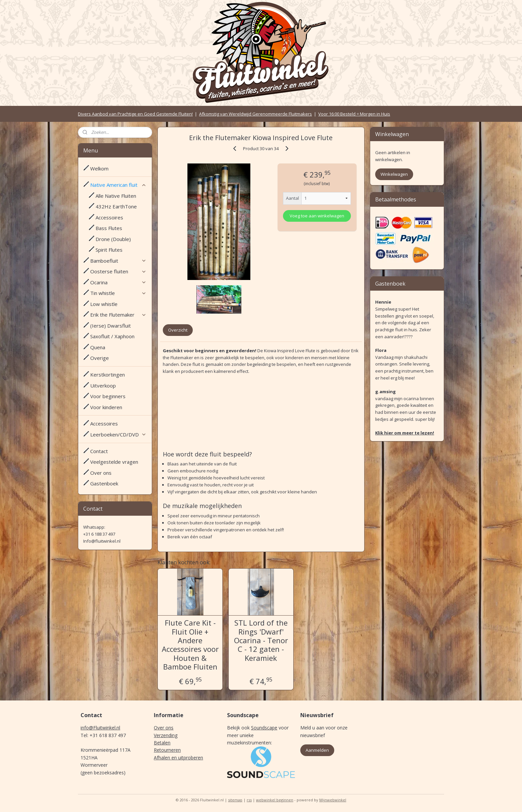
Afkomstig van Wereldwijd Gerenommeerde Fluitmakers (256, 114)
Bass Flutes (109, 228)
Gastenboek (104, 483)
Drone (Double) (113, 239)
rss (249, 800)
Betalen (162, 743)
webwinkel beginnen (275, 800)
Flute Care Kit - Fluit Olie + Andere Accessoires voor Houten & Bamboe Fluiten (190, 645)
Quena (98, 347)
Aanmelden (317, 750)
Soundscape (264, 728)
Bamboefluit (118, 261)
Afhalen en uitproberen (178, 758)
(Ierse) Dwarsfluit (111, 326)
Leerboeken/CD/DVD (118, 434)
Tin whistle (118, 293)
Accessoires (109, 217)
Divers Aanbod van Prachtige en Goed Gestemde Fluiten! (135, 114)
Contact (99, 451)
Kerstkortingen (108, 375)
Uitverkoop (103, 386)
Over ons (101, 473)
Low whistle (104, 304)
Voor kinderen (106, 407)
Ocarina (118, 282)
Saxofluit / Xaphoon (112, 336)
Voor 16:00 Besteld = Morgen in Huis (354, 114)
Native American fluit (118, 185)
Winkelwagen (394, 174)
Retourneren (167, 750)
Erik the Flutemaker (118, 315)
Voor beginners (108, 396)
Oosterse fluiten (118, 271)
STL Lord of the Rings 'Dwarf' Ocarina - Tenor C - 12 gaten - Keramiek (261, 640)
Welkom (99, 168)
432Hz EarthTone (116, 206)
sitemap (235, 800)
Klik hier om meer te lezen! (405, 433)
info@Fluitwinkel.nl (100, 728)
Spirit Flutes (109, 250)
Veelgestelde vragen (114, 462)
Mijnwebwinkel (333, 800)
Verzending (166, 735)
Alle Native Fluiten (116, 196)
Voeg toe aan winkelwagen (317, 216)
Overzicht (178, 330)
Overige (100, 358)
